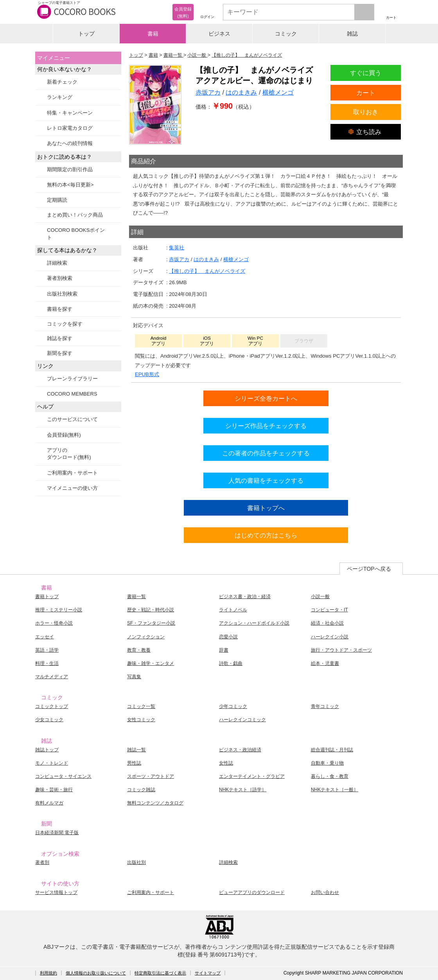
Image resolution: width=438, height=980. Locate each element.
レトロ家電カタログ (70, 128)
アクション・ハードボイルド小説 (254, 623)
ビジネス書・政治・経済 (245, 597)
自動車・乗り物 (327, 763)
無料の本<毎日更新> (70, 185)
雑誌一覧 (136, 750)
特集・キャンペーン (70, 113)
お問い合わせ (325, 892)
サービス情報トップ (56, 892)
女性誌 (226, 763)
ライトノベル (233, 610)
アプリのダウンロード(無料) (69, 454)
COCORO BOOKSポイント (76, 234)
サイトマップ (208, 973)
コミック (286, 34)
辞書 (224, 650)
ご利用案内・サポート (72, 473)
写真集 (134, 677)
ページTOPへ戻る (369, 569)
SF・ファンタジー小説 (151, 623)
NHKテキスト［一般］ (335, 790)
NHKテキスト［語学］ (243, 790)
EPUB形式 (147, 374)
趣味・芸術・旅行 (54, 790)
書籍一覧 (136, 597)
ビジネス (219, 34)
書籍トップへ (266, 508)
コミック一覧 (141, 706)
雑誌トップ (47, 750)
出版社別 (136, 862)
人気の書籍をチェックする (266, 480)
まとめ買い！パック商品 (75, 215)
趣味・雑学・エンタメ (151, 663)
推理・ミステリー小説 (59, 610)
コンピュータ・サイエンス (63, 776)
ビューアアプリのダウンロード (252, 892)
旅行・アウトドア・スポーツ (341, 650)
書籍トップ (47, 597)
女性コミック (141, 720)
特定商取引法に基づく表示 (160, 973)
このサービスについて (72, 419)
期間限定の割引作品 (70, 169)
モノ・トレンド (52, 763)
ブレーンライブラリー (72, 379)
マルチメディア (52, 677)
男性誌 (134, 763)
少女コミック (49, 720)
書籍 (153, 34)
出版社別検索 (62, 294)
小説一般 (320, 597)
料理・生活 (47, 663)
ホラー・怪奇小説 (54, 623)
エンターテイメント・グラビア (252, 776)
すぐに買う (366, 73)
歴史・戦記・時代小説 (151, 610)
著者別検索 (60, 278)
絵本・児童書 (325, 663)
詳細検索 (57, 263)
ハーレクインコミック (242, 720)
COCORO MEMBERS (72, 394)
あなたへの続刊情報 (70, 143)
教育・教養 (139, 650)
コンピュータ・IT (329, 610)
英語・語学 (47, 650)
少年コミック (233, 706)
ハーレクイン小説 (330, 637)
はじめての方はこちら (266, 535)
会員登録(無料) (64, 435)
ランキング (60, 97)
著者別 (42, 862)
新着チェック (62, 82)
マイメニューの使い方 (72, 488)
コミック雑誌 (141, 790)
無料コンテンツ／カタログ (155, 803)
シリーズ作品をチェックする (266, 426)
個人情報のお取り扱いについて (96, 973)
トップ (86, 34)
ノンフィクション (146, 637)
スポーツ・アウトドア (151, 776)
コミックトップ (52, 706)
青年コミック (325, 706)
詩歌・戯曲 (231, 663)
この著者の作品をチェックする (266, 453)
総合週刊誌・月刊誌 (332, 750)
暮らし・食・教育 (330, 776)
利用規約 (48, 973)
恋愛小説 (228, 637)
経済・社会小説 (327, 623)
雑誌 (352, 34)
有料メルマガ (49, 803)
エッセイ (45, 637)
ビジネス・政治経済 (240, 750)
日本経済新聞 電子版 (57, 833)
